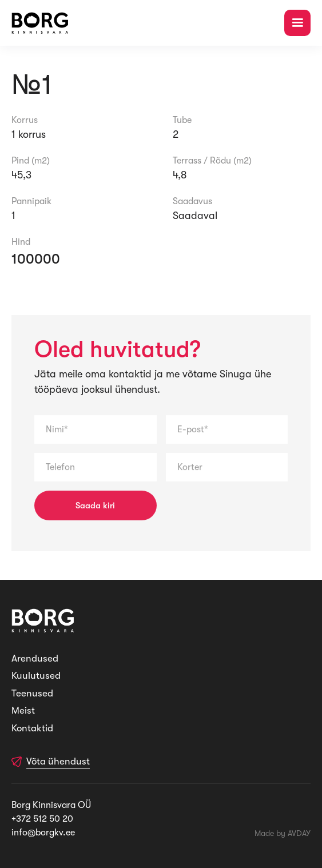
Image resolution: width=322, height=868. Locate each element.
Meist (23, 710)
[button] (297, 23)
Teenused (32, 693)
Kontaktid (32, 728)
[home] (40, 23)
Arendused (35, 658)
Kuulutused (36, 676)
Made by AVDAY (283, 833)
